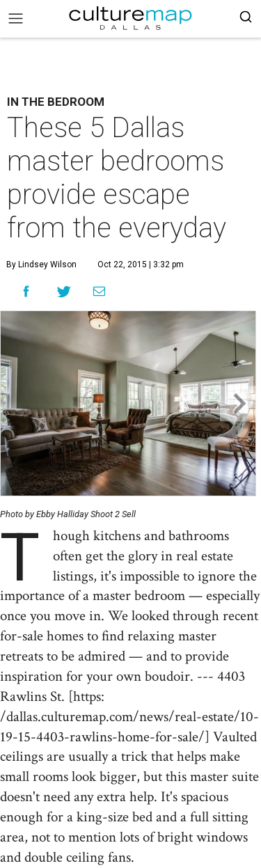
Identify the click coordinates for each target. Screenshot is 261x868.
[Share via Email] (99, 292)
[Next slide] (238, 403)
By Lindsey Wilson (41, 265)
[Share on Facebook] (26, 291)
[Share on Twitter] (64, 291)
